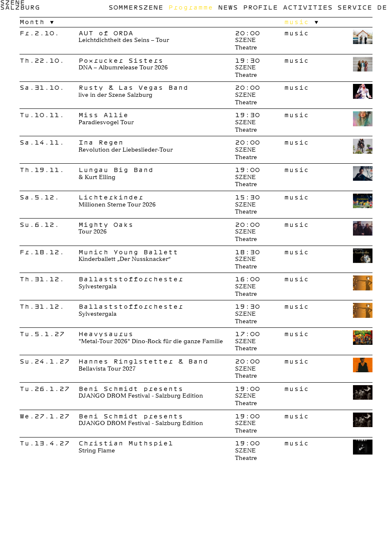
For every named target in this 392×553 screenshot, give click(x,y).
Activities (308, 7)
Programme (191, 7)
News (228, 7)
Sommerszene (136, 7)
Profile (260, 7)
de (382, 7)
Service (355, 7)
